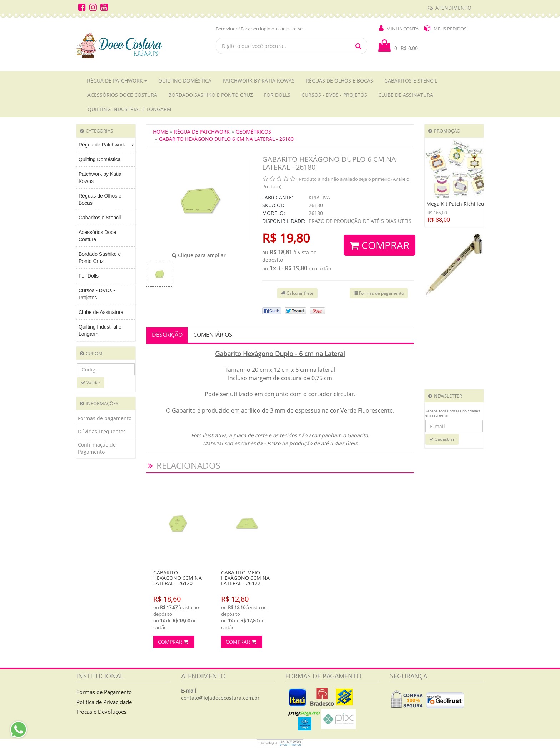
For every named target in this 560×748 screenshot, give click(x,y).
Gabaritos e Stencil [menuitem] (100, 218)
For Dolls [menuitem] (89, 276)
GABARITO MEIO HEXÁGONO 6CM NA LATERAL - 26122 (245, 578)
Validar (91, 382)
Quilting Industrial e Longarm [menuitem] (100, 330)
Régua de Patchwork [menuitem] (107, 145)
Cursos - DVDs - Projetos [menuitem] (97, 294)
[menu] (106, 240)
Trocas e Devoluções (101, 712)
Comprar (379, 245)
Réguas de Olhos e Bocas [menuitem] (100, 199)
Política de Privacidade (104, 702)
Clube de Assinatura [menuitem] (101, 312)
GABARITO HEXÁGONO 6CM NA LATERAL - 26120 (177, 578)
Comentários (213, 335)
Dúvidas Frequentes (102, 431)
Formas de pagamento (105, 418)
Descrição (167, 335)
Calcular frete (297, 293)
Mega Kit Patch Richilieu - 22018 (465, 204)
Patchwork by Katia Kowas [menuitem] (100, 178)
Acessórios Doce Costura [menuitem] (97, 236)
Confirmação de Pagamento (97, 448)
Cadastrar (442, 439)
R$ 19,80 (286, 238)
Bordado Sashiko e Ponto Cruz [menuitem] (100, 258)
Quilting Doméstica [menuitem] (100, 159)
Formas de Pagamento (104, 692)
